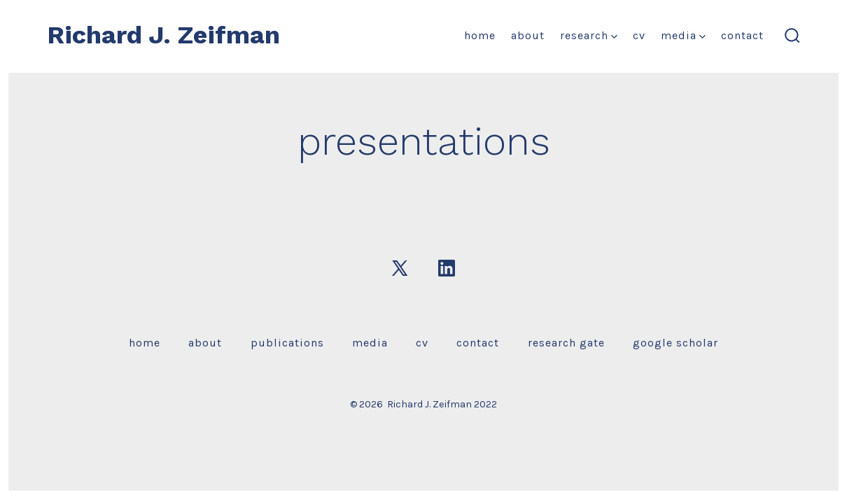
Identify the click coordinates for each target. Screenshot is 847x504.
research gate (566, 343)
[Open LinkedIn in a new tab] (447, 268)
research (589, 35)
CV (639, 35)
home (480, 35)
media (683, 35)
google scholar (675, 343)
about (528, 35)
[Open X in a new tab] (400, 268)
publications (287, 343)
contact (742, 35)
